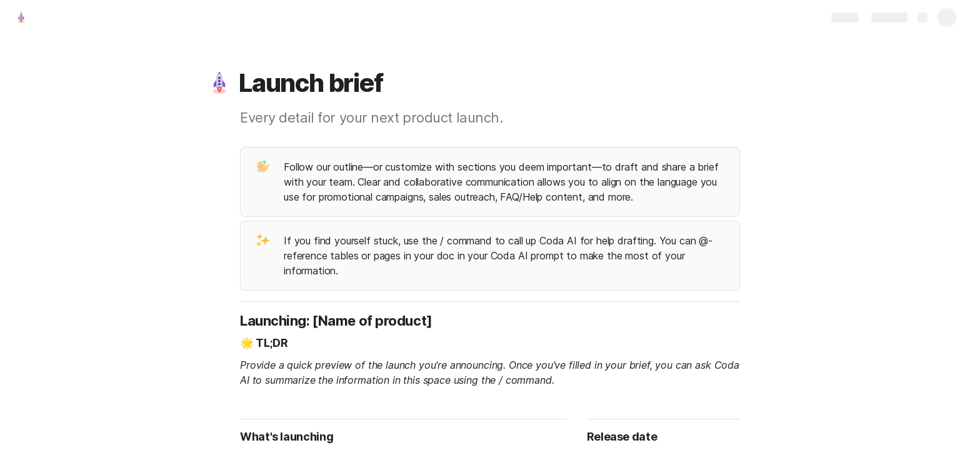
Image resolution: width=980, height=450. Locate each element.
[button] (219, 83)
